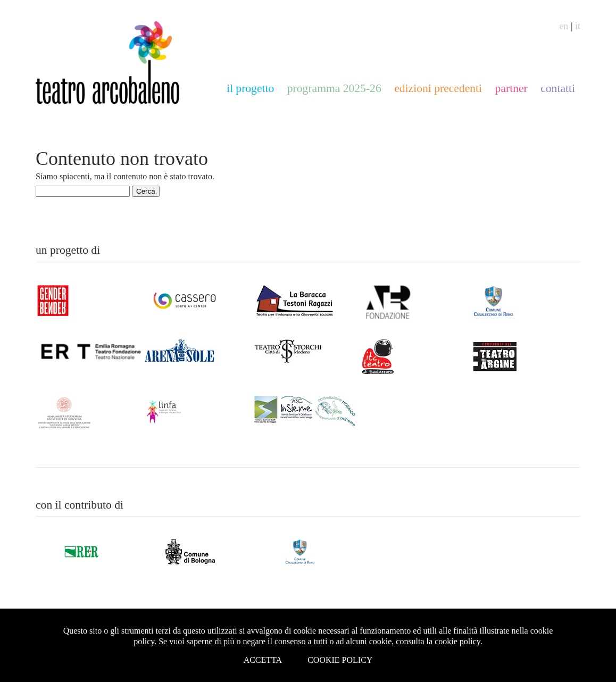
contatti (558, 88)
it (578, 26)
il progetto (250, 88)
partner (511, 88)
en (564, 26)
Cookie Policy (340, 660)
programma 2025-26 (334, 88)
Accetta (263, 660)
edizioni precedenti (438, 88)
